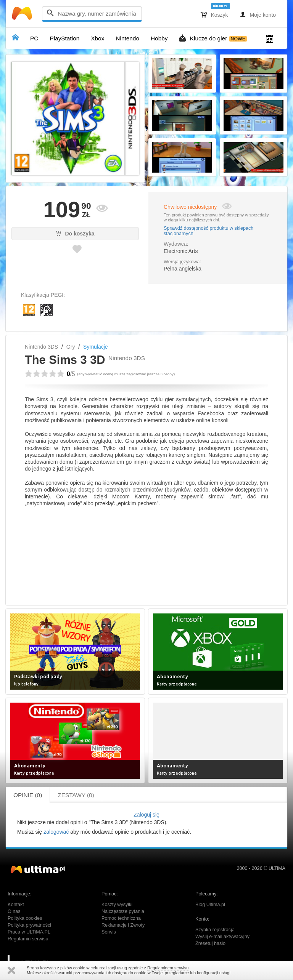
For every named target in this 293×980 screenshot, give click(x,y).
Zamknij (11, 970)
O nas (14, 911)
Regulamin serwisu (28, 939)
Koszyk (214, 14)
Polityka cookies (25, 918)
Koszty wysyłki (117, 905)
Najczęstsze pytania (123, 911)
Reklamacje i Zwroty (123, 925)
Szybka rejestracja (215, 930)
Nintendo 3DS (41, 347)
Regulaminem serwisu (168, 968)
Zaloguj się (146, 815)
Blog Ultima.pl (210, 905)
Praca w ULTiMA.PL (29, 932)
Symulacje (96, 347)
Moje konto (258, 14)
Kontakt (16, 905)
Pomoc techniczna (121, 918)
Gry (71, 347)
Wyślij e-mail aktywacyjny (222, 937)
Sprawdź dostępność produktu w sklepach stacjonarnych (208, 231)
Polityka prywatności (29, 925)
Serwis (109, 932)
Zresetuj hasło (210, 943)
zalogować (56, 832)
